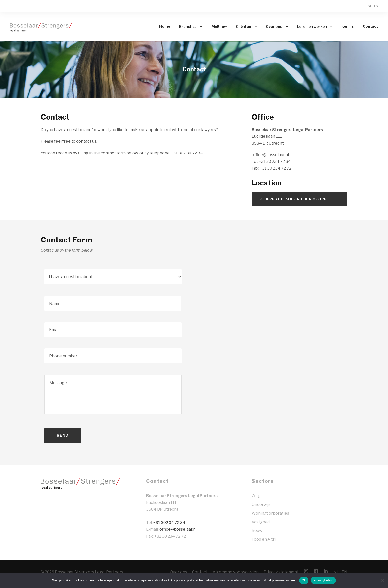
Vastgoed (261, 522)
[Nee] (382, 580)
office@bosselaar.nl (178, 529)
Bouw (257, 531)
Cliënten (243, 27)
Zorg (256, 496)
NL (370, 6)
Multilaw (219, 26)
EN (376, 6)
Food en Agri (264, 539)
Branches (188, 27)
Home (165, 26)
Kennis (348, 26)
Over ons (274, 27)
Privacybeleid (323, 580)
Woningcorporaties (270, 513)
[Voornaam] (113, 304)
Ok (304, 580)
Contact (370, 26)
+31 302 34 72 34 (169, 523)
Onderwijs (261, 505)
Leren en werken (312, 27)
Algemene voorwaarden (236, 572)
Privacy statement (281, 572)
